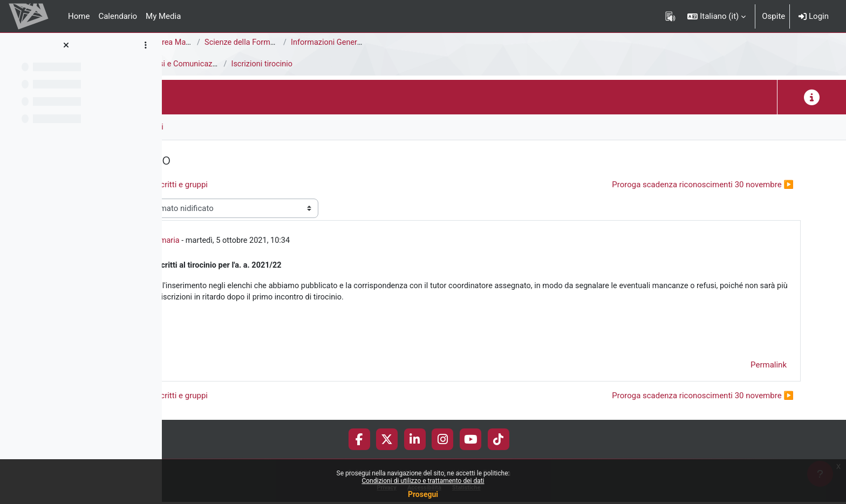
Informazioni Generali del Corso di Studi (512, 43)
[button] (717, 16)
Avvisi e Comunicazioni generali (353, 64)
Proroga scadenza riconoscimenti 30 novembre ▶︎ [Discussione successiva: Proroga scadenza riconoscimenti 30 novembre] (703, 185)
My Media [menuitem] (163, 16)
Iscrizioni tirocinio (414, 64)
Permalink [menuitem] (769, 367)
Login (814, 16)
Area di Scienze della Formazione (230, 43)
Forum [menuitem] (195, 127)
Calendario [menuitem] (118, 16)
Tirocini (184, 64)
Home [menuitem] (79, 16)
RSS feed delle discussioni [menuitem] (271, 127)
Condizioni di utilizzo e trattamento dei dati (423, 481)
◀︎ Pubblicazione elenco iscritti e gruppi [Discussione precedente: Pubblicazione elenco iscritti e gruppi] (286, 185)
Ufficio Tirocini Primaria (291, 241)
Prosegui (423, 494)
